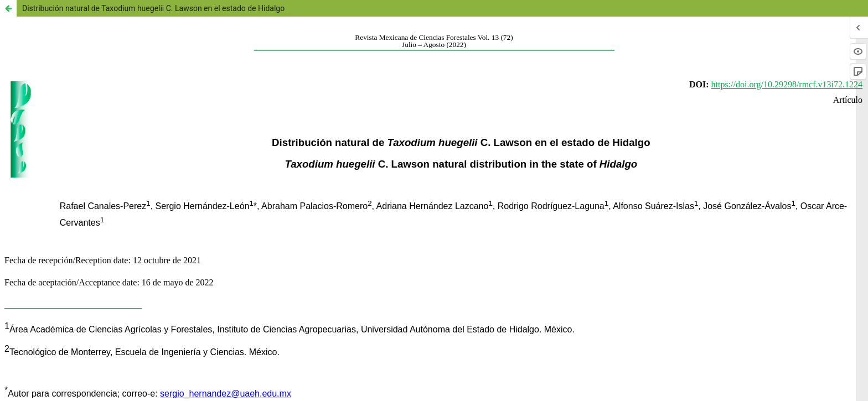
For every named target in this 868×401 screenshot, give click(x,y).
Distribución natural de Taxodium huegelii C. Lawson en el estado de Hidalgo (153, 8)
